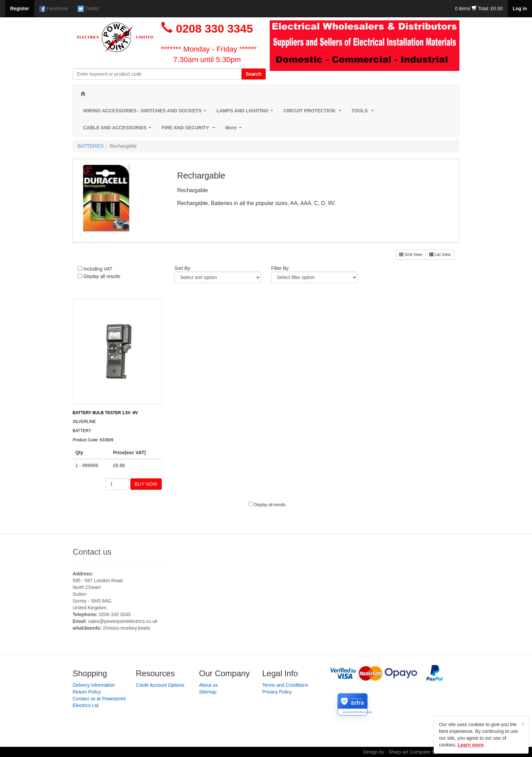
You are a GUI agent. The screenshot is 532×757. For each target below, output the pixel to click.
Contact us (92, 552)
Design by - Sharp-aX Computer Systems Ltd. (411, 752)
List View (440, 255)
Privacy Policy (277, 692)
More (235, 130)
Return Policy (87, 692)
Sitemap (208, 692)
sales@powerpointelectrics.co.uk (123, 621)
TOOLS (364, 113)
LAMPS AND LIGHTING (246, 113)
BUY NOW (146, 484)
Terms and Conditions (285, 685)
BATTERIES (91, 146)
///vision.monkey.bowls (126, 628)
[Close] (523, 724)
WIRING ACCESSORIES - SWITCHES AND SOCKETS (146, 113)
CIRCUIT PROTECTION (313, 113)
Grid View (411, 255)
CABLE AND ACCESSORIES (119, 130)
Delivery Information (94, 685)
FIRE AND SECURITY (190, 130)
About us (208, 685)
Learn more (471, 745)
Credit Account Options (160, 685)
